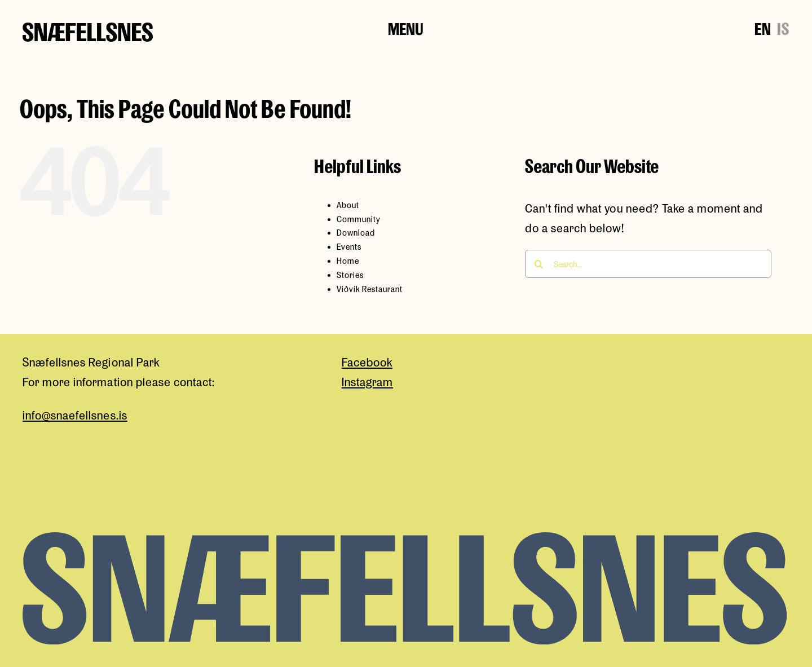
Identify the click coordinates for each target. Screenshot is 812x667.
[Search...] (648, 264)
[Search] (539, 264)
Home (348, 261)
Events (349, 247)
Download (356, 233)
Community (359, 219)
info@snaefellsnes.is (75, 415)
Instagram (367, 382)
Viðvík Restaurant (370, 289)
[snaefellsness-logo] (88, 29)
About (348, 205)
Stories (350, 275)
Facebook (367, 362)
